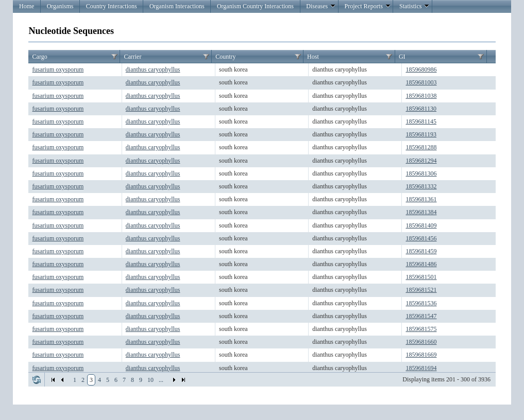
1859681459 (421, 251)
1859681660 (421, 342)
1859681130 (421, 109)
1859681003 (421, 82)
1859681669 (421, 355)
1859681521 (421, 290)
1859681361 (421, 199)
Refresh (37, 380)
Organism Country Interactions (255, 6)
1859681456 (421, 238)
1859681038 (421, 96)
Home (27, 6)
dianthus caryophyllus (153, 69)
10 (150, 380)
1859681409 (421, 225)
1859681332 (421, 186)
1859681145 (421, 121)
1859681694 (421, 368)
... (161, 380)
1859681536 (421, 303)
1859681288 (421, 147)
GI (402, 57)
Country (225, 57)
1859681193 (421, 134)
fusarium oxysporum (58, 69)
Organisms (60, 6)
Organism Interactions (177, 6)
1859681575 (421, 329)
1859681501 (421, 277)
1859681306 (421, 173)
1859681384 (421, 212)
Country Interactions (112, 6)
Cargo (40, 57)
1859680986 (421, 69)
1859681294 (421, 161)
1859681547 (421, 316)
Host (313, 57)
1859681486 (421, 264)
